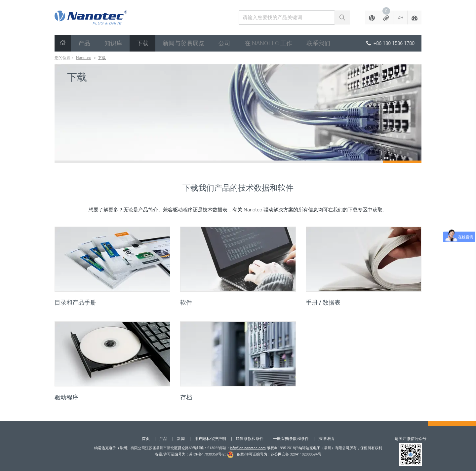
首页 (146, 439)
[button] (386, 18)
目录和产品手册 (75, 302)
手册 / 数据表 (323, 302)
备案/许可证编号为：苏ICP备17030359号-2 (190, 454)
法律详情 (326, 439)
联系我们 (318, 43)
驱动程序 (66, 397)
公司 (224, 43)
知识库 (113, 43)
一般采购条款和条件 (291, 439)
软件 (186, 302)
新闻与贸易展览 (183, 43)
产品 (84, 43)
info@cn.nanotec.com (248, 448)
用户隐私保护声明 (210, 439)
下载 (142, 43)
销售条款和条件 (250, 439)
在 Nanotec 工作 (268, 43)
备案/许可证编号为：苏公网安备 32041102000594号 (279, 454)
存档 (186, 397)
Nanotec (83, 58)
